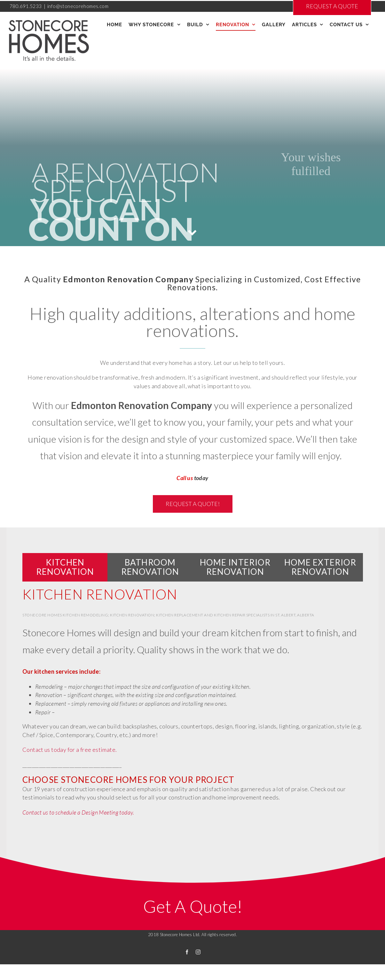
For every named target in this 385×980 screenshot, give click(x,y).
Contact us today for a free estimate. (70, 750)
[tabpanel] (192, 710)
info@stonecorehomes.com (78, 6)
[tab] (65, 567)
